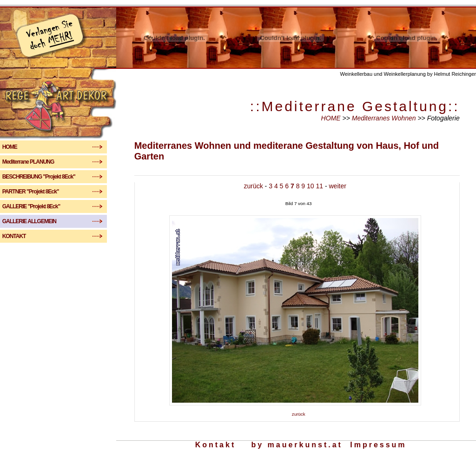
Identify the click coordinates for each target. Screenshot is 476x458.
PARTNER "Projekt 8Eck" (37, 192)
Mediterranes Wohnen (385, 118)
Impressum (378, 445)
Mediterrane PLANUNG (33, 162)
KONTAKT (36, 236)
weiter (338, 186)
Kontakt (216, 445)
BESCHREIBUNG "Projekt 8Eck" (44, 177)
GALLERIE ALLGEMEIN (38, 221)
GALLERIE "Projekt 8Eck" (37, 206)
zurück (254, 186)
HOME (35, 147)
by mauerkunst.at (297, 445)
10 (311, 186)
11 (319, 186)
